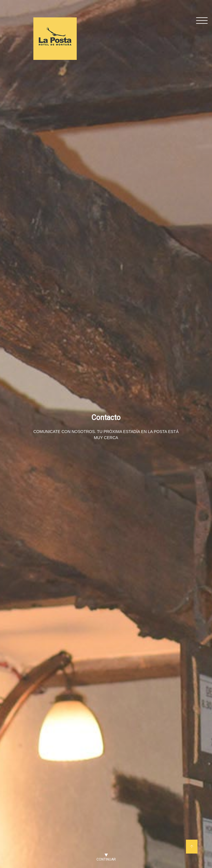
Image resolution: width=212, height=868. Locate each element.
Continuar (106, 858)
